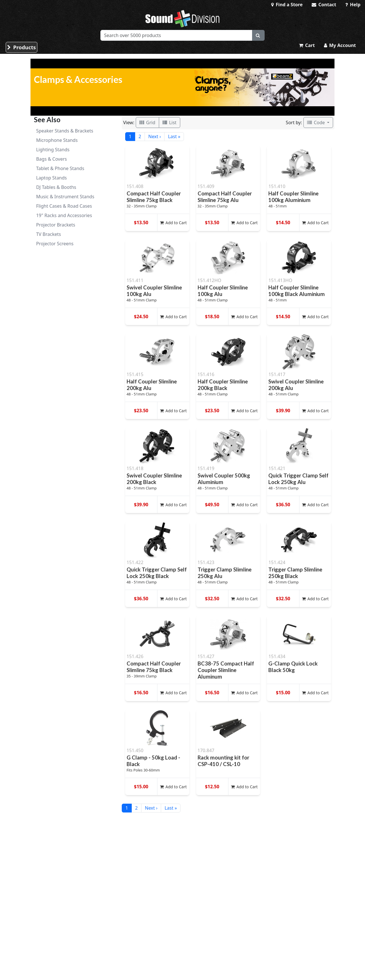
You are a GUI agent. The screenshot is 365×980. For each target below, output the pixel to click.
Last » (174, 136)
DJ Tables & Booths (56, 187)
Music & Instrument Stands (65, 197)
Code (317, 122)
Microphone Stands (57, 140)
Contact (324, 5)
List (170, 122)
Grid (147, 122)
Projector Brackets (56, 225)
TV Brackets (49, 234)
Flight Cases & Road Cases (64, 206)
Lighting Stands (53, 150)
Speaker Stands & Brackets (65, 131)
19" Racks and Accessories (64, 215)
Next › (155, 136)
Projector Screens (55, 244)
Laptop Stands (52, 178)
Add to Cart (173, 223)
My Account (340, 45)
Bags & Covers (52, 159)
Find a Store (287, 5)
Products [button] (22, 47)
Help (353, 5)
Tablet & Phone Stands (60, 168)
